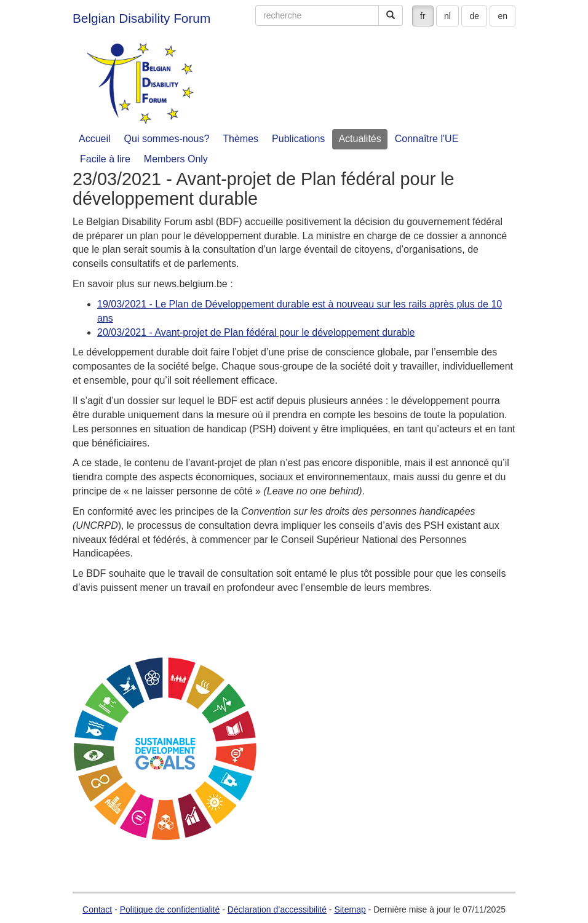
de (474, 16)
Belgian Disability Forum (141, 18)
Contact (97, 909)
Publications (298, 139)
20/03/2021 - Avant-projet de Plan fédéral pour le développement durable (256, 332)
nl (447, 16)
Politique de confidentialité (170, 909)
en (503, 16)
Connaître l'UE (427, 139)
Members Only (176, 159)
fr (423, 16)
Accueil (95, 139)
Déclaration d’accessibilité (277, 909)
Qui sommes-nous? (167, 139)
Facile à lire (105, 159)
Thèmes (240, 139)
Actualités (360, 139)
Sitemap (350, 909)
